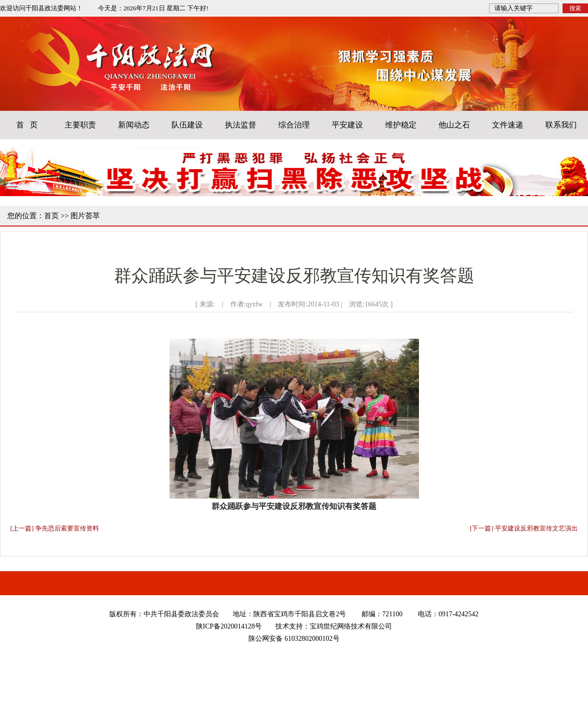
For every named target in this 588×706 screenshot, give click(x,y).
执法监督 (241, 125)
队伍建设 (187, 125)
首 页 (27, 125)
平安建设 (347, 125)
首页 (51, 216)
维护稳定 (401, 125)
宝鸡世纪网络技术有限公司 (351, 626)
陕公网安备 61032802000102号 (294, 639)
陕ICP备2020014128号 (229, 626)
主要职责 (80, 125)
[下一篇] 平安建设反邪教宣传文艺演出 (524, 528)
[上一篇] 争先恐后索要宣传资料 (55, 528)
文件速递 (508, 125)
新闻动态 (134, 125)
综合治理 (294, 125)
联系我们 (561, 125)
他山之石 (454, 125)
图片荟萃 (85, 216)
